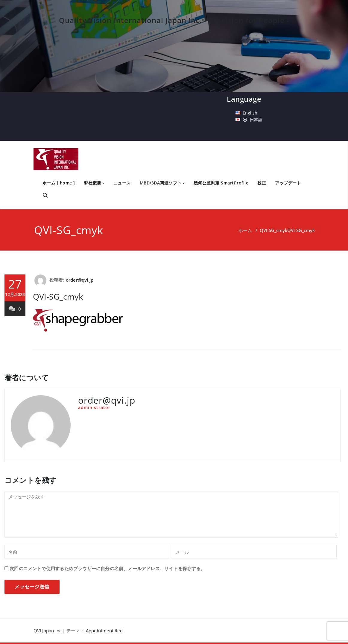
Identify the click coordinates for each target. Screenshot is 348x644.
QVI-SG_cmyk (273, 230)
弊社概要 (94, 183)
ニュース (122, 183)
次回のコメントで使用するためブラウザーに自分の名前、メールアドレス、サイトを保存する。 (107, 568)
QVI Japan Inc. (48, 631)
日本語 (256, 119)
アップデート (288, 183)
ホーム (245, 230)
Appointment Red (104, 631)
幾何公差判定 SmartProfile (221, 183)
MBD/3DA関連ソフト (162, 183)
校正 (262, 183)
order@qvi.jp (80, 280)
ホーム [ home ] (59, 183)
